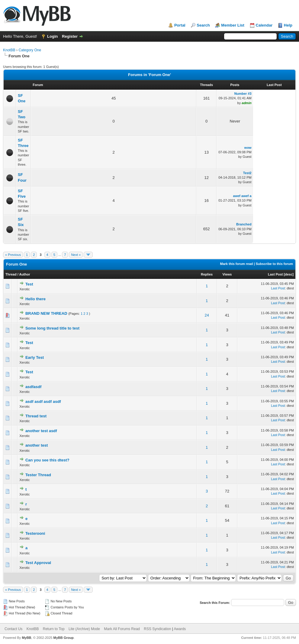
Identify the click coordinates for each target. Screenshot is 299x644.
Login (52, 36)
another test (37, 445)
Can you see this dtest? (47, 460)
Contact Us (13, 629)
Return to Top (54, 629)
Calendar (264, 25)
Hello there (35, 299)
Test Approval (38, 563)
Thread (11, 274)
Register (70, 36)
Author (24, 274)
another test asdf (41, 431)
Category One (30, 50)
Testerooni (35, 533)
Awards (180, 629)
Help (288, 25)
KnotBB (9, 50)
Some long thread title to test (52, 328)
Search (203, 25)
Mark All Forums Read (122, 629)
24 (207, 315)
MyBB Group (63, 638)
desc (289, 274)
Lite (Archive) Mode (84, 629)
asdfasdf (33, 387)
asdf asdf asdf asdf (43, 402)
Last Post (275, 274)
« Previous (13, 255)
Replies (207, 274)
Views (227, 274)
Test (29, 284)
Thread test (36, 416)
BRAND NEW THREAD (46, 313)
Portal (180, 25)
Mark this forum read (237, 264)
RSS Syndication (157, 629)
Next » (76, 255)
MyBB (26, 638)
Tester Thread (38, 475)
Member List (233, 25)
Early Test (35, 357)
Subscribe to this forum (274, 264)
